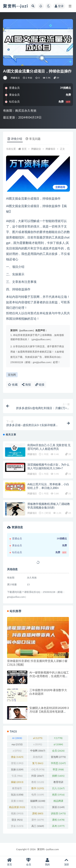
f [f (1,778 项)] (58, 738)
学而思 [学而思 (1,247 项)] (58, 763)
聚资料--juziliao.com (48, 849)
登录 (59, 6)
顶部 (66, 862)
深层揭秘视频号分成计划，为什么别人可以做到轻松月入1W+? (48, 466)
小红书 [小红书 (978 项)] (38, 769)
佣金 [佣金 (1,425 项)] (17, 757)
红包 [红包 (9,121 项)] (38, 807)
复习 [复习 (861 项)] (38, 763)
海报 (26, 384)
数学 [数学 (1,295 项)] (38, 788)
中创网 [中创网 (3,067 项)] (38, 751)
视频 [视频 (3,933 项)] (17, 813)
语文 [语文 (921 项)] (17, 820)
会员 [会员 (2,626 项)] (58, 751)
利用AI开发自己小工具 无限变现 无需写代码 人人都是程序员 (49, 447)
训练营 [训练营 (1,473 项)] (58, 813)
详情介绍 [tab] (15, 139)
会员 (29, 862)
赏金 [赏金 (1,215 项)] (17, 826)
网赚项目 (15, 78)
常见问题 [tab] (33, 139)
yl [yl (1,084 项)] (58, 744)
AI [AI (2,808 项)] (17, 738)
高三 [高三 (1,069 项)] (38, 826)
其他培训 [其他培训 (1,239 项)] (38, 758)
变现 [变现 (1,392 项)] (17, 763)
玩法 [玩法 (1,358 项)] (17, 795)
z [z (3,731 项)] (17, 751)
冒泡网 (12, 375)
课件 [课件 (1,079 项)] (38, 820)
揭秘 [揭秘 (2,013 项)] (17, 782)
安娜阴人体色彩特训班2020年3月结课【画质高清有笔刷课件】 (49, 711)
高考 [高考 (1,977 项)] (58, 826)
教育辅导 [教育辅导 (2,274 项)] (17, 789)
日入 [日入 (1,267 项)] (58, 788)
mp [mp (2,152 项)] (17, 744)
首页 (24, 149)
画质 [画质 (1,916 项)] (58, 795)
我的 (48, 862)
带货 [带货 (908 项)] (58, 769)
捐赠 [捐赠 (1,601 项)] (58, 776)
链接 (40, 384)
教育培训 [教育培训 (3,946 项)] (58, 783)
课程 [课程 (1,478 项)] (58, 820)
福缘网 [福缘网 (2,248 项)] (38, 801)
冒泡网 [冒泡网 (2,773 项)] (58, 757)
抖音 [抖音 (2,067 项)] (38, 776)
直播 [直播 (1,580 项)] (17, 801)
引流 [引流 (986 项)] (17, 776)
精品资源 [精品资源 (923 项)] (17, 807)
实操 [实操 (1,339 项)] (17, 769)
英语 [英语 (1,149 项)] (58, 807)
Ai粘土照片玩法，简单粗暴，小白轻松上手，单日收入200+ (48, 486)
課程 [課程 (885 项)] (38, 813)
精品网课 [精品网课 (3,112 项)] (58, 802)
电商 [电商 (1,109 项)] (38, 795)
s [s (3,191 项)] (38, 744)
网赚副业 (36, 149)
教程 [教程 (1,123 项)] (38, 782)
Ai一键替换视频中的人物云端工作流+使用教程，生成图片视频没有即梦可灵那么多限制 (49, 676)
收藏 (13, 384)
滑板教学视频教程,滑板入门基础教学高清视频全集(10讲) (49, 506)
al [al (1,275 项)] (38, 738)
